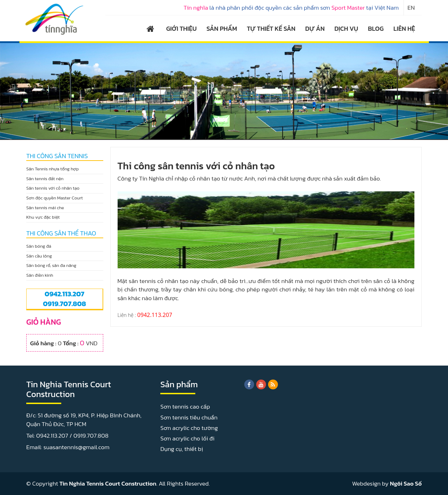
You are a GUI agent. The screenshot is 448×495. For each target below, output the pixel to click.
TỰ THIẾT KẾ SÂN (271, 29)
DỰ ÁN (315, 29)
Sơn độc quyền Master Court (55, 198)
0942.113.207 (65, 294)
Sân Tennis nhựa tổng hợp (52, 169)
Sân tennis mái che (45, 208)
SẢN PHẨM (222, 29)
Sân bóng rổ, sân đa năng (51, 265)
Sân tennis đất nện (45, 179)
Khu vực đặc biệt (43, 217)
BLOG (376, 29)
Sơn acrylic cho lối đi (187, 438)
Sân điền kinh (40, 275)
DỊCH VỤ (346, 29)
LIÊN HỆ (404, 29)
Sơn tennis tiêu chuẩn (189, 417)
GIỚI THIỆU (181, 29)
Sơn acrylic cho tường (189, 428)
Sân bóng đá (39, 246)
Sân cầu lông (39, 256)
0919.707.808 (65, 304)
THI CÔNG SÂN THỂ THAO (61, 233)
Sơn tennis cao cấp (185, 406)
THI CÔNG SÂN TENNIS (57, 156)
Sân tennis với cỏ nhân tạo (53, 188)
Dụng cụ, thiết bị (182, 449)
